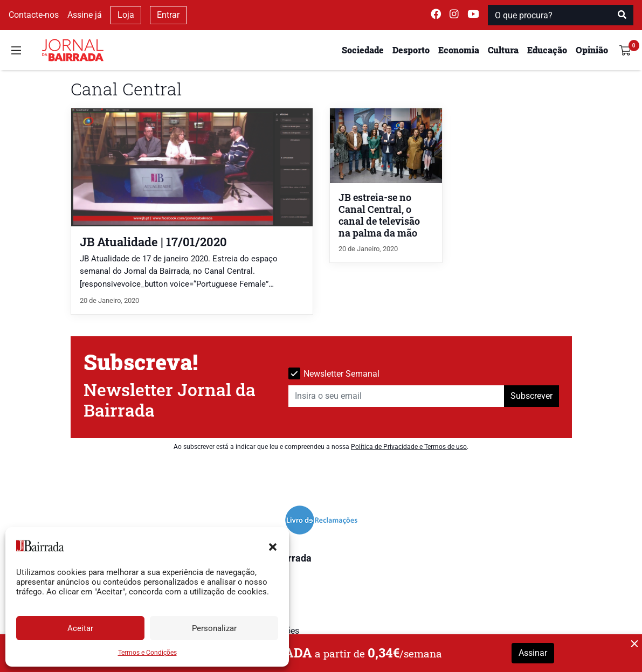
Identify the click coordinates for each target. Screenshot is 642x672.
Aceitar (80, 628)
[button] (273, 546)
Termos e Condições (147, 653)
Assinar (533, 653)
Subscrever (531, 396)
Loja (126, 15)
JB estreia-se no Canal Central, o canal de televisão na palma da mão (379, 215)
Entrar (168, 15)
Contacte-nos (34, 15)
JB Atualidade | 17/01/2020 (153, 242)
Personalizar (214, 628)
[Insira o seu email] (396, 396)
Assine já (85, 15)
